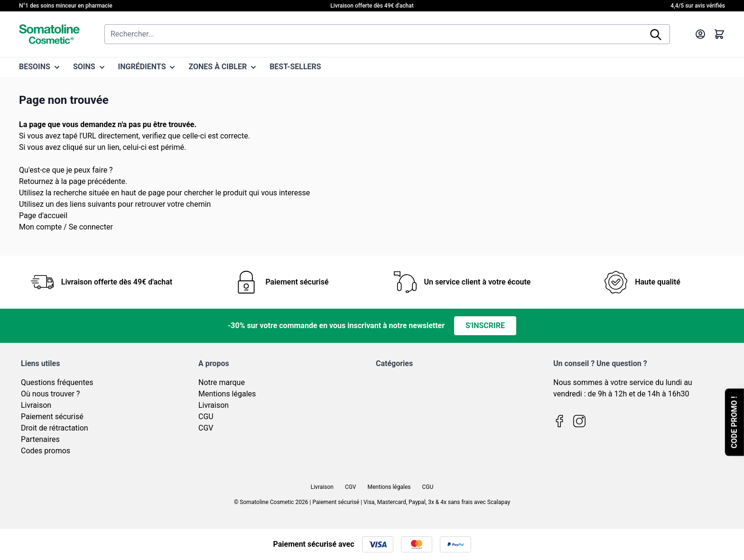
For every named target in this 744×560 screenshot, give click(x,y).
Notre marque (222, 382)
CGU (206, 417)
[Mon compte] (700, 34)
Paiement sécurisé (52, 417)
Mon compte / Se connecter (66, 227)
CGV (206, 428)
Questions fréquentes (57, 382)
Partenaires (40, 439)
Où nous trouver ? (50, 394)
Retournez (36, 181)
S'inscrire (485, 326)
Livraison (36, 405)
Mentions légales (227, 394)
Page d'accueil (43, 216)
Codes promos (46, 451)
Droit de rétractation (55, 428)
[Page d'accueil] (49, 34)
